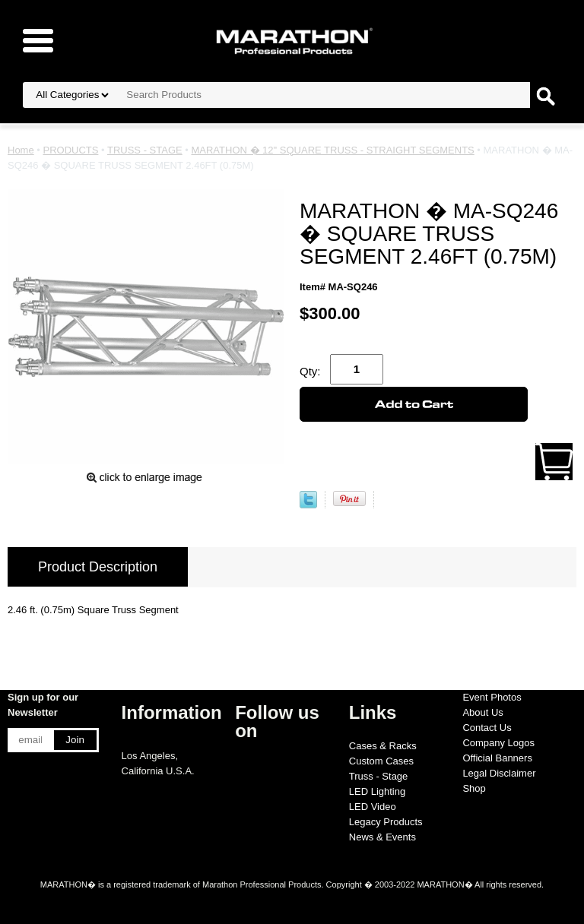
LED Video (373, 807)
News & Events (382, 837)
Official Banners (497, 758)
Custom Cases (381, 761)
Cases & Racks (383, 746)
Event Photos (492, 697)
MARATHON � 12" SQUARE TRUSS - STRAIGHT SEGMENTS (332, 150)
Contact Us (487, 728)
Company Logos (498, 743)
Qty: (310, 371)
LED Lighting (377, 791)
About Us (482, 712)
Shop (474, 788)
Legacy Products (386, 822)
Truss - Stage (379, 776)
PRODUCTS (70, 150)
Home (21, 150)
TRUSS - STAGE (145, 150)
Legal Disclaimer (499, 773)
